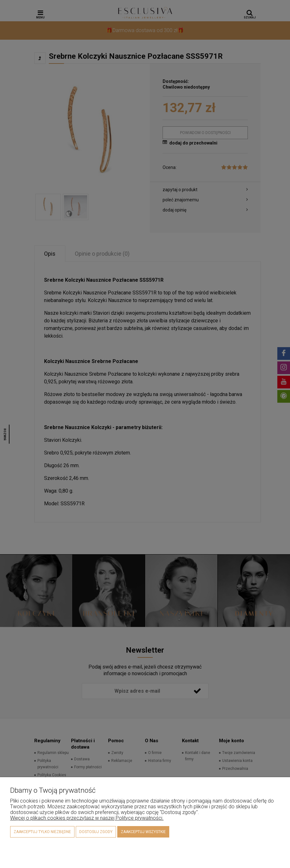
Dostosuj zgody (96, 832)
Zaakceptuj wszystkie (143, 832)
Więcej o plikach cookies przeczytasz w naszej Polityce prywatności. (87, 818)
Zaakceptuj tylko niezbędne (42, 832)
